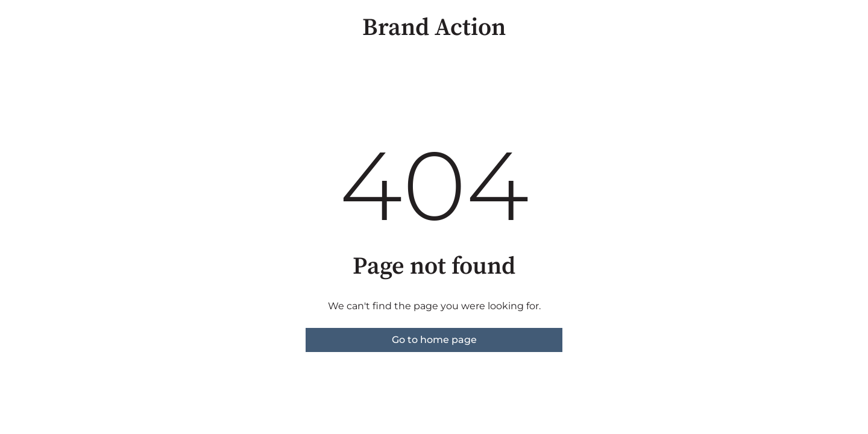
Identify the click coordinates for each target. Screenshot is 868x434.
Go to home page (434, 340)
